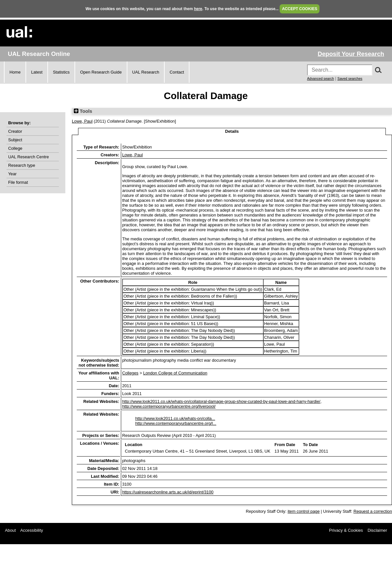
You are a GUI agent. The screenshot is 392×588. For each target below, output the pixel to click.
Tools (83, 111)
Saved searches (350, 78)
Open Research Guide (101, 72)
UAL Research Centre (29, 157)
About (10, 530)
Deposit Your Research (351, 54)
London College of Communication (175, 373)
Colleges (130, 373)
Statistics (61, 72)
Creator (15, 131)
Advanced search (320, 78)
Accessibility (32, 530)
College (15, 148)
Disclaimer (377, 530)
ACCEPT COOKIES (300, 9)
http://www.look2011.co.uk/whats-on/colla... (175, 418)
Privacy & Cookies (346, 530)
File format (18, 182)
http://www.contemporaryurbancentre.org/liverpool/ (169, 406)
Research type (22, 165)
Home (15, 72)
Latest (37, 72)
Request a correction (373, 511)
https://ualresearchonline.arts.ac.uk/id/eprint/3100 (168, 492)
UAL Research (146, 72)
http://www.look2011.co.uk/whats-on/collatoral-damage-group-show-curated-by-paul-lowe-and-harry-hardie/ (221, 401)
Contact (177, 72)
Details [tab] (232, 131)
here (198, 9)
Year (12, 174)
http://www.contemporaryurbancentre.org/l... (176, 423)
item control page (303, 511)
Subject (15, 140)
